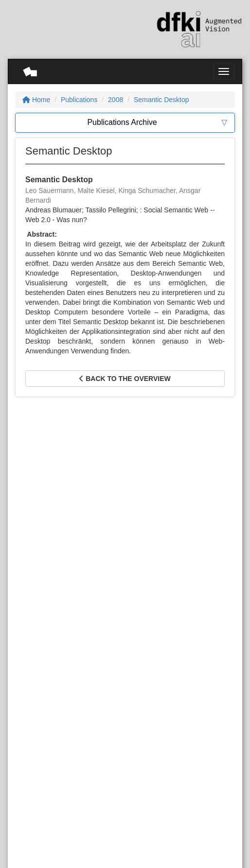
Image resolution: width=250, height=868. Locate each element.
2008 (116, 100)
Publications (79, 100)
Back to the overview (125, 379)
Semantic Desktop (161, 100)
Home (36, 100)
